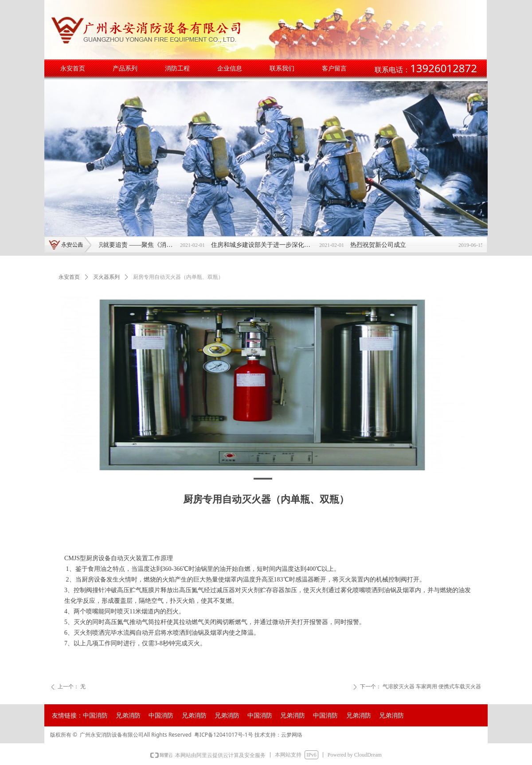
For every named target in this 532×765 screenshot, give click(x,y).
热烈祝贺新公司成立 (382, 245)
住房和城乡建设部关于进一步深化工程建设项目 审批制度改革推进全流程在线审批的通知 (267, 245)
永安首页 (69, 277)
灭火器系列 (106, 277)
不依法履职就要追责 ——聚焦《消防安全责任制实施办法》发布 (128, 245)
